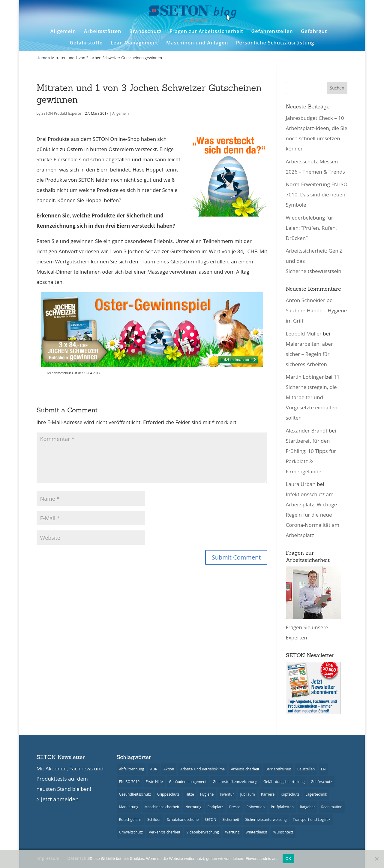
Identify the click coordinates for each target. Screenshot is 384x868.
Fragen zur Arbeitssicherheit (206, 31)
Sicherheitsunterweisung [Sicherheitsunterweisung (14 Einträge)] (266, 819)
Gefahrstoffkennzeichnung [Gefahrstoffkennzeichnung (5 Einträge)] (235, 782)
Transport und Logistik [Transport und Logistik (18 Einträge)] (312, 819)
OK (288, 859)
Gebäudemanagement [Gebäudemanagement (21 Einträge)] (188, 782)
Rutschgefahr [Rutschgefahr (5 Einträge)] (130, 819)
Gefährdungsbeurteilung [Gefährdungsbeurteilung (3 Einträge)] (284, 782)
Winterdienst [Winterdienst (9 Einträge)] (256, 832)
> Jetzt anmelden (58, 799)
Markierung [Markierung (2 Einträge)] (129, 807)
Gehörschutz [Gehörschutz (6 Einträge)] (321, 782)
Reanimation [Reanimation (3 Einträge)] (332, 807)
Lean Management (135, 43)
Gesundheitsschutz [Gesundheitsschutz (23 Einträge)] (135, 794)
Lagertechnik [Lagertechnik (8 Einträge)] (316, 794)
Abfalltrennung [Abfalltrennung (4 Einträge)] (132, 769)
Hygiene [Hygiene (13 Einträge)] (207, 794)
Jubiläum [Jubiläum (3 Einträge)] (247, 794)
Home (42, 58)
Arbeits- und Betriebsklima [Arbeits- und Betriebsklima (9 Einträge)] (202, 769)
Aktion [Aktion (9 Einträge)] (169, 769)
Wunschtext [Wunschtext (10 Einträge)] (283, 832)
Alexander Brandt (307, 431)
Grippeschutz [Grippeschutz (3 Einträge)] (168, 794)
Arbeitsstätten (103, 31)
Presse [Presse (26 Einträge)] (235, 807)
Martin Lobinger (305, 377)
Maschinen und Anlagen (197, 43)
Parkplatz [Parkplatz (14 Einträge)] (215, 807)
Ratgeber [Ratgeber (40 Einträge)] (307, 807)
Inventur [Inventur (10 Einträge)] (227, 794)
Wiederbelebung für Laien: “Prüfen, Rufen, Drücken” (312, 228)
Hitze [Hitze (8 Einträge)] (190, 794)
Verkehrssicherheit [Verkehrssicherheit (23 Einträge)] (165, 832)
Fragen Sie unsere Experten (313, 627)
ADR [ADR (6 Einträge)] (154, 769)
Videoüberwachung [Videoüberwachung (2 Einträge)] (202, 832)
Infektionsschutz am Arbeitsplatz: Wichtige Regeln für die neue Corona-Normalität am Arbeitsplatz (313, 515)
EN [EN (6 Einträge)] (323, 769)
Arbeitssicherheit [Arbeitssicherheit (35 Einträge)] (245, 769)
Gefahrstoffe (86, 43)
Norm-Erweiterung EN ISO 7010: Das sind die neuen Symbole (317, 194)
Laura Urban (301, 484)
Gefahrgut (314, 31)
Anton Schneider (306, 300)
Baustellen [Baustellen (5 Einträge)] (306, 769)
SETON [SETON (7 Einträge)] (211, 819)
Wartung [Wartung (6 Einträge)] (232, 832)
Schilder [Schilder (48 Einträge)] (154, 819)
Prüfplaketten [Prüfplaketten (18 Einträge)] (282, 807)
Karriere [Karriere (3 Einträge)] (268, 794)
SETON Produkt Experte (61, 113)
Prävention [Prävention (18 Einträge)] (256, 807)
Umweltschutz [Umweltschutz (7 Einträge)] (131, 832)
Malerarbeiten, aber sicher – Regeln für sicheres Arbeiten (309, 354)
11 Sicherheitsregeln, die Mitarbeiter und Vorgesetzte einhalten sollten (313, 397)
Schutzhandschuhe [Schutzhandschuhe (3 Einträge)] (183, 819)
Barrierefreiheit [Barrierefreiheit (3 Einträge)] (278, 769)
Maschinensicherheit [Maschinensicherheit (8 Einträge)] (162, 807)
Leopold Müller (304, 334)
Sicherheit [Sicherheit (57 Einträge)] (231, 819)
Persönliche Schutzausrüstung (275, 43)
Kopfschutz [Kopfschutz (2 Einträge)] (290, 794)
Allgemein (63, 31)
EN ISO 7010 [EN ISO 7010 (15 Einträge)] (129, 782)
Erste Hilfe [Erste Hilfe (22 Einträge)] (154, 782)
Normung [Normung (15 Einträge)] (193, 807)
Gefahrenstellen (272, 31)
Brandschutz (145, 31)
